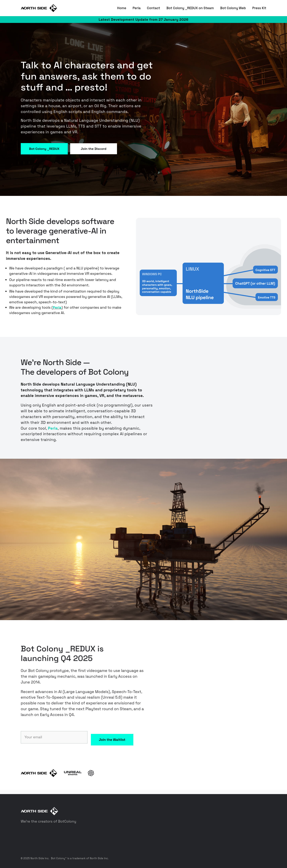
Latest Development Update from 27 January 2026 (143, 20)
